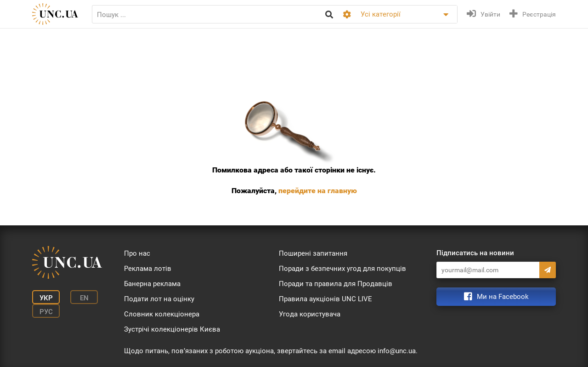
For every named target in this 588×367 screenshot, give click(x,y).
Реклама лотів (148, 269)
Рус (46, 312)
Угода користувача (310, 314)
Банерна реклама (152, 284)
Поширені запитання (313, 253)
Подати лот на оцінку (159, 299)
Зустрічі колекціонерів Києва (172, 329)
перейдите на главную (318, 191)
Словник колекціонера (162, 314)
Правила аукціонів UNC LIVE (325, 299)
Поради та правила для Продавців (336, 284)
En (84, 298)
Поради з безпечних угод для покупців (342, 269)
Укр (46, 298)
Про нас (137, 253)
